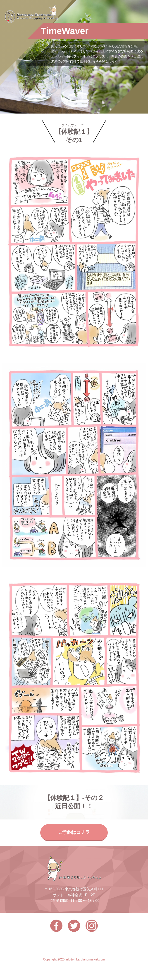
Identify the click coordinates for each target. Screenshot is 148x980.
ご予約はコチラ (74, 832)
